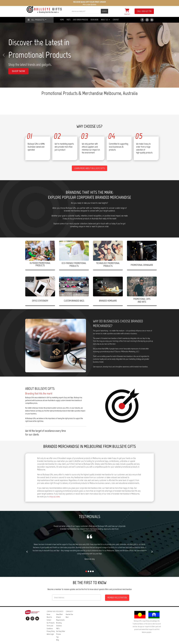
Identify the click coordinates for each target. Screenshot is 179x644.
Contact (116, 20)
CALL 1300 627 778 (144, 11)
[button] (4, 55)
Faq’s (68, 20)
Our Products (51, 618)
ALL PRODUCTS (36, 20)
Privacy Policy (51, 627)
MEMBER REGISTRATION (117, 593)
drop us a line (54, 492)
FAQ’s (58, 624)
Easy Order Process (80, 20)
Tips (57, 632)
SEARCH (104, 11)
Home (62, 20)
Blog (58, 635)
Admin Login (50, 629)
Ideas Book (94, 20)
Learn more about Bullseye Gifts (89, 164)
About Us (104, 20)
